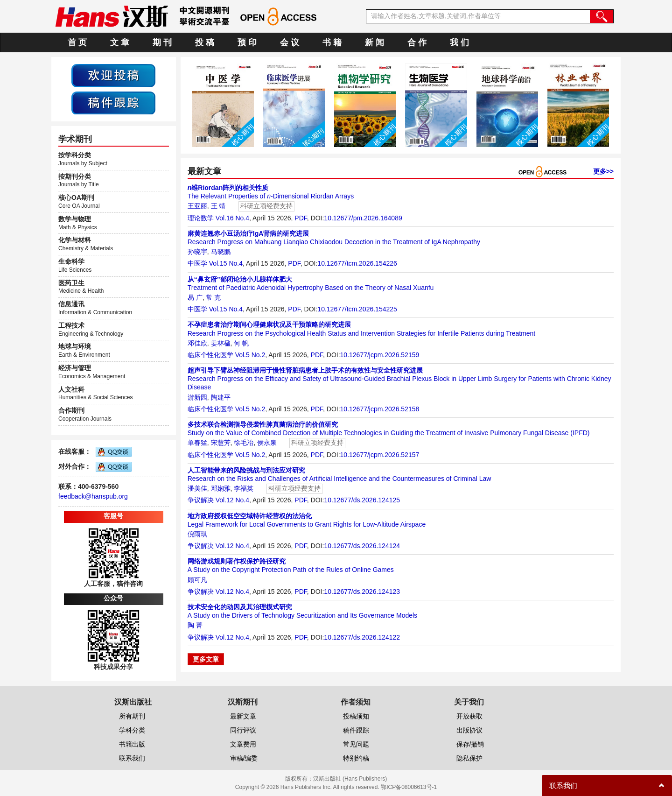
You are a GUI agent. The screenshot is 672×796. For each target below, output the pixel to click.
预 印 (247, 42)
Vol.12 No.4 (232, 500)
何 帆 (241, 343)
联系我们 (132, 758)
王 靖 (218, 206)
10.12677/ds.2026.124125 (362, 500)
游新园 (197, 397)
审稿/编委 (244, 758)
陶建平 (221, 397)
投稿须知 (356, 716)
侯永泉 (267, 443)
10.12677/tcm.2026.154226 (357, 263)
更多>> (603, 171)
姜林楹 (221, 343)
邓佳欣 (197, 343)
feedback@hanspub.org (93, 496)
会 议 (290, 42)
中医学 (197, 263)
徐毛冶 (244, 443)
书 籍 (332, 42)
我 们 (459, 42)
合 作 (417, 42)
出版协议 (469, 730)
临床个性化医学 (210, 355)
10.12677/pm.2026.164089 (363, 218)
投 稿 (205, 42)
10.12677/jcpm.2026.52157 (380, 455)
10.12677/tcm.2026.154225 (357, 309)
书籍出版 (132, 744)
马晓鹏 (221, 252)
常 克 (213, 297)
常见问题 (356, 744)
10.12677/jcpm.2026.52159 (380, 355)
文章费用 (243, 744)
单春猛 (197, 443)
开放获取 (469, 716)
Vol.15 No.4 (226, 263)
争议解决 (201, 500)
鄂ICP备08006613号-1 (409, 787)
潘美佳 (197, 488)
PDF (301, 218)
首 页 (77, 42)
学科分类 (132, 730)
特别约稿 (356, 758)
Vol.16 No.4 (232, 218)
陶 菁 (195, 625)
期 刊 (162, 42)
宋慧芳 (221, 443)
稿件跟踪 (356, 730)
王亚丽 (197, 206)
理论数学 (201, 218)
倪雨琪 (197, 534)
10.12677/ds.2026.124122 (362, 637)
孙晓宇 (197, 252)
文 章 (120, 42)
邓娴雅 (221, 488)
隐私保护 (469, 758)
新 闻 (374, 42)
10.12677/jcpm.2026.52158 (380, 409)
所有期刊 (132, 716)
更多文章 (206, 659)
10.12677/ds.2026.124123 (362, 592)
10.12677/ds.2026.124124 (362, 546)
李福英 (244, 488)
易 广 (195, 297)
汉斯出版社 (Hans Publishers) (350, 779)
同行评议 (243, 730)
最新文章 (243, 716)
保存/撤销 (470, 744)
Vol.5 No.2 (250, 355)
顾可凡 (197, 580)
